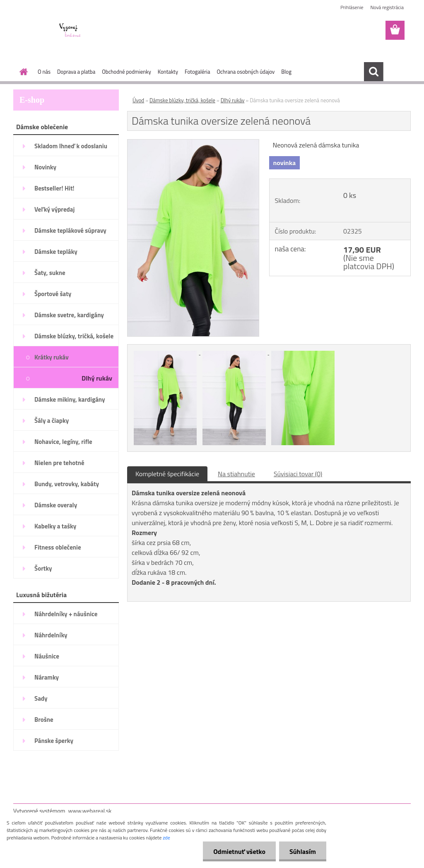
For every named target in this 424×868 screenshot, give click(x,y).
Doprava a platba (76, 72)
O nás (44, 72)
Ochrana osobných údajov (246, 72)
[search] (373, 72)
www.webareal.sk (90, 811)
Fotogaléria (197, 72)
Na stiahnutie (236, 474)
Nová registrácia (387, 7)
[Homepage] (22, 72)
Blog (286, 72)
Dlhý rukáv (233, 100)
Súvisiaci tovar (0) (298, 474)
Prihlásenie (352, 7)
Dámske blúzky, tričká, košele (182, 100)
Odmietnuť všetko (239, 851)
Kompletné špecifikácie (167, 474)
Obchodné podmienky (126, 72)
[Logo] (70, 31)
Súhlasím (303, 851)
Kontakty (168, 72)
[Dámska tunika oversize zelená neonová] (193, 143)
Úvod (138, 100)
